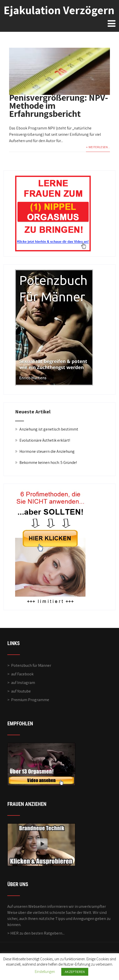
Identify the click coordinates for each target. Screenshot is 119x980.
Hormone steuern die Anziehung (47, 451)
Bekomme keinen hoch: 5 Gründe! (48, 462)
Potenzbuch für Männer (31, 665)
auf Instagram (23, 683)
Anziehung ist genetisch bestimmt (49, 429)
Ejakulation (59, 10)
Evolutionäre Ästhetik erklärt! (45, 440)
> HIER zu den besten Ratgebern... (36, 933)
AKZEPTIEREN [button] (75, 972)
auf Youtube (21, 691)
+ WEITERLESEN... (98, 147)
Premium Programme (30, 700)
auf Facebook (22, 674)
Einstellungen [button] (45, 972)
